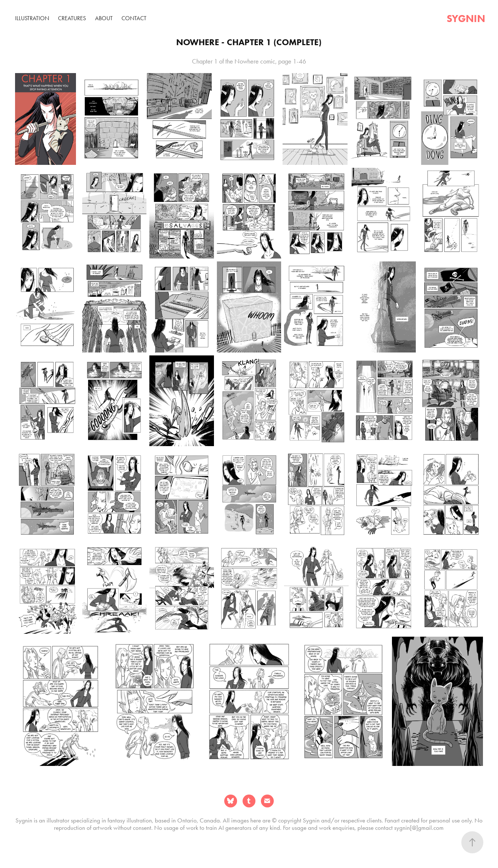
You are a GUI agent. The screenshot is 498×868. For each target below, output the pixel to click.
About (104, 18)
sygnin (466, 18)
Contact (134, 18)
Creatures (72, 18)
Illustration (32, 18)
